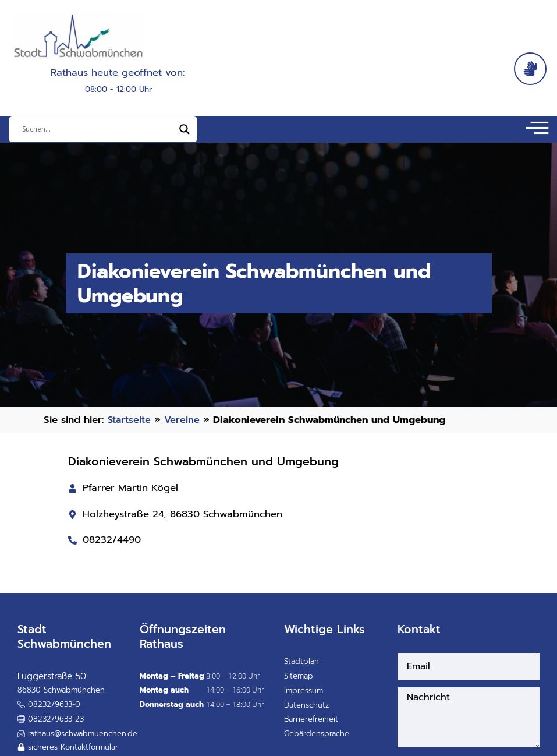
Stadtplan (301, 668)
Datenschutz (306, 711)
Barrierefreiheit (311, 726)
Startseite (131, 426)
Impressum (304, 697)
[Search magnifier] (185, 133)
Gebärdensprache (317, 741)
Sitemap (299, 683)
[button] (51, 726)
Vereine (185, 426)
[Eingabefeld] (98, 133)
